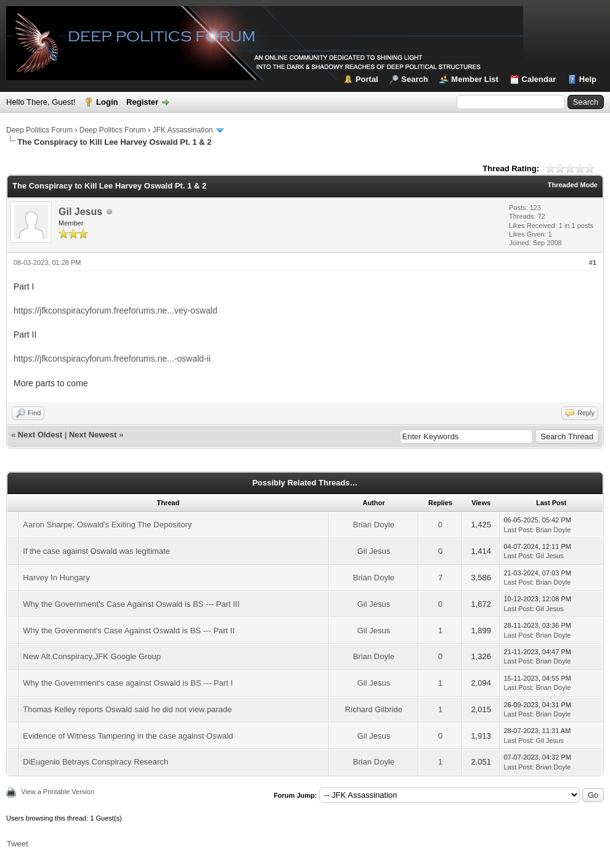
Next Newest (93, 435)
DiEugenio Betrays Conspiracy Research (96, 762)
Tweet (18, 844)
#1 (593, 262)
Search (414, 79)
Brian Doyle (374, 525)
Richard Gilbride (374, 709)
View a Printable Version (58, 792)
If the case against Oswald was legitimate (96, 551)
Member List (475, 79)
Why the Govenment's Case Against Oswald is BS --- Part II (129, 631)
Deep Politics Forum (39, 130)
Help (588, 79)
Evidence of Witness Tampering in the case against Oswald (128, 736)
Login (107, 102)
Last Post (518, 530)
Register (142, 102)
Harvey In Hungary (56, 578)
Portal (367, 79)
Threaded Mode (573, 185)
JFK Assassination (182, 130)
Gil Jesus (80, 212)
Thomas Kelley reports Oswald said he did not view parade (127, 709)
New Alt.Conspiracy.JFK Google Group (92, 656)
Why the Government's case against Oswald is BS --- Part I (128, 683)
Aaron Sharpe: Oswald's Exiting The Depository (107, 525)
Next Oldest (40, 435)
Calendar (539, 79)
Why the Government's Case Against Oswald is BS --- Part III (131, 604)
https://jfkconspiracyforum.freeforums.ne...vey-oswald (116, 310)
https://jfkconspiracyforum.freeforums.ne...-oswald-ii (112, 359)
